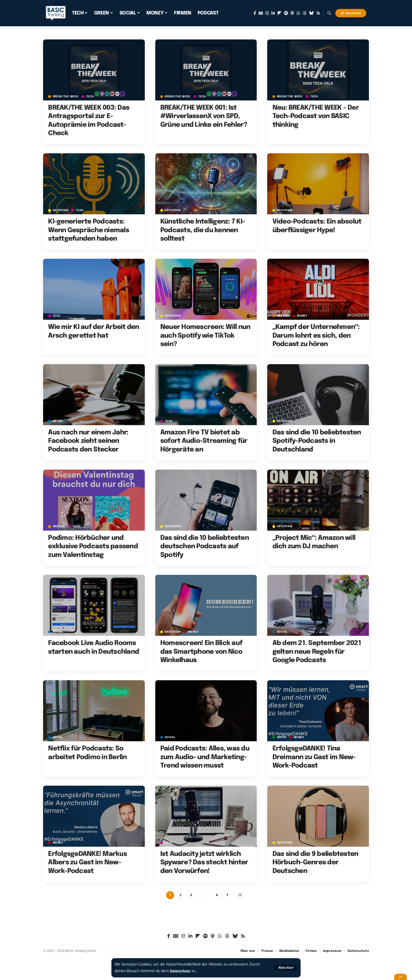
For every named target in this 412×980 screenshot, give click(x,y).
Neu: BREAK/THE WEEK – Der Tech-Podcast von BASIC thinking (316, 116)
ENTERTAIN (61, 210)
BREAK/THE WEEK (66, 96)
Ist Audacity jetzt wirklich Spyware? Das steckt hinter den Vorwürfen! (204, 863)
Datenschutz (181, 971)
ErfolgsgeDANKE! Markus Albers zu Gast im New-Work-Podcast (87, 863)
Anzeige (284, 316)
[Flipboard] (279, 13)
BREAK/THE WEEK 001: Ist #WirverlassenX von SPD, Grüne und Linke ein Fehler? (204, 116)
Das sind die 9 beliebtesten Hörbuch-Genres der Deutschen (315, 863)
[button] (285, 968)
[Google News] (261, 13)
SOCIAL (59, 421)
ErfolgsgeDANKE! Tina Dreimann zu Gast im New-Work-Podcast (314, 757)
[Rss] (318, 13)
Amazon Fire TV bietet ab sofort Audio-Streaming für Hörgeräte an (204, 441)
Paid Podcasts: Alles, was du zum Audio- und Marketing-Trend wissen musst (205, 757)
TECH (92, 96)
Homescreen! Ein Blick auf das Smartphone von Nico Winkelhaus (201, 652)
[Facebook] (255, 13)
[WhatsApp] (298, 13)
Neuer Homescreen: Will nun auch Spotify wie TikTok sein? (205, 336)
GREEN (282, 737)
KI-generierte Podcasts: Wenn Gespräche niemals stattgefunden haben (89, 230)
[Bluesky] (311, 13)
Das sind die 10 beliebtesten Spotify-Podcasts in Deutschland (317, 441)
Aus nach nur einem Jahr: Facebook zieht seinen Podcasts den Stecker (88, 441)
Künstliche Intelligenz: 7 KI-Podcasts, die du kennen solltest (203, 230)
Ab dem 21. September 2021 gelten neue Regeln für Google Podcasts (317, 652)
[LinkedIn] (273, 13)
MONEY (304, 316)
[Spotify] (286, 13)
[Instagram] (267, 13)
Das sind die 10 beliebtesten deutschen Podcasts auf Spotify (205, 547)
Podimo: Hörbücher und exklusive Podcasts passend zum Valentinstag (93, 547)
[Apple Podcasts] (292, 13)
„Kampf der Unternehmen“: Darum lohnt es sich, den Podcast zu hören (316, 336)
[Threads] (305, 13)
